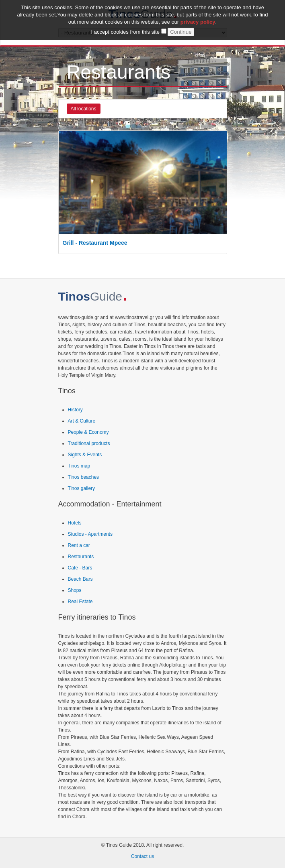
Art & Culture (82, 421)
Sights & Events (85, 455)
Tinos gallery (82, 488)
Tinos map (79, 466)
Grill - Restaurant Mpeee (95, 243)
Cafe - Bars (80, 568)
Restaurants (81, 557)
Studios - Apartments (90, 534)
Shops (75, 590)
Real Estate (80, 602)
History (75, 410)
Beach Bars (80, 579)
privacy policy (198, 20)
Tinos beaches (84, 477)
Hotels (75, 523)
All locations (84, 109)
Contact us (142, 856)
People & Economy (88, 432)
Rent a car (79, 545)
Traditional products (89, 443)
